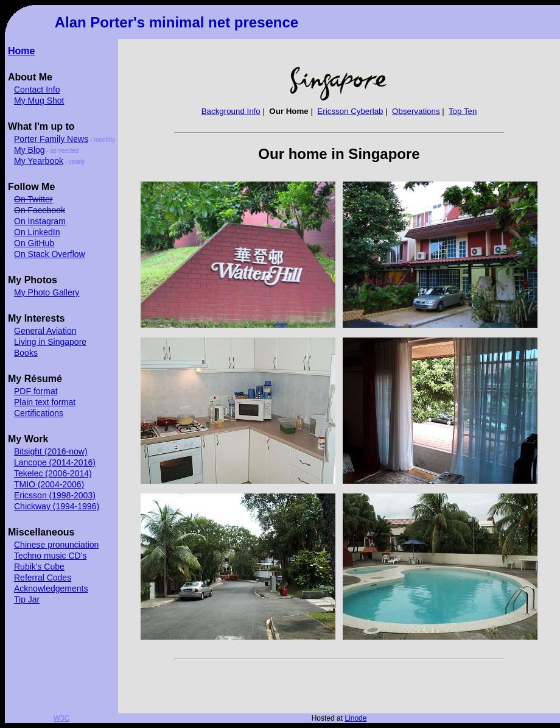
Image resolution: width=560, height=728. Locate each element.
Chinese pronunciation (56, 545)
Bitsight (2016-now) (51, 451)
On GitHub (34, 243)
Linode (355, 718)
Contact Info (37, 90)
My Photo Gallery (47, 292)
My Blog (30, 150)
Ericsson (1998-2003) (55, 495)
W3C (62, 718)
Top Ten (463, 111)
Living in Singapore (50, 342)
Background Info (231, 111)
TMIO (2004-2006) (49, 484)
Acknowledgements (51, 588)
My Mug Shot (39, 101)
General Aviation (45, 331)
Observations (416, 111)
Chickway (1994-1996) (57, 506)
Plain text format (45, 402)
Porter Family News (51, 139)
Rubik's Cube (39, 567)
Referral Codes (43, 578)
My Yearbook (39, 161)
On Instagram (40, 221)
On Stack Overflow (50, 254)
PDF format (36, 391)
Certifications (39, 413)
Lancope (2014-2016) (55, 462)
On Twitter (33, 199)
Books (26, 353)
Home (21, 51)
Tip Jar (27, 599)
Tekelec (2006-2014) (53, 473)
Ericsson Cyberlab (350, 111)
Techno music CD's (50, 556)
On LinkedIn (37, 232)
